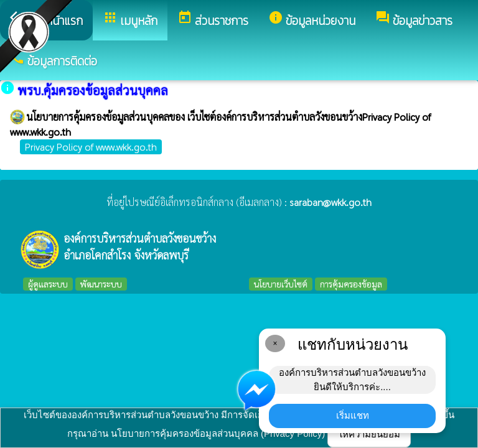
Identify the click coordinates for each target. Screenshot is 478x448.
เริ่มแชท (353, 415)
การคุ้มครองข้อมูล (351, 284)
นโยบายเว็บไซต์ (281, 284)
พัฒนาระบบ (101, 284)
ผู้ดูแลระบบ (48, 284)
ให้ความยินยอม (369, 434)
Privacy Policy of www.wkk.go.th (91, 147)
